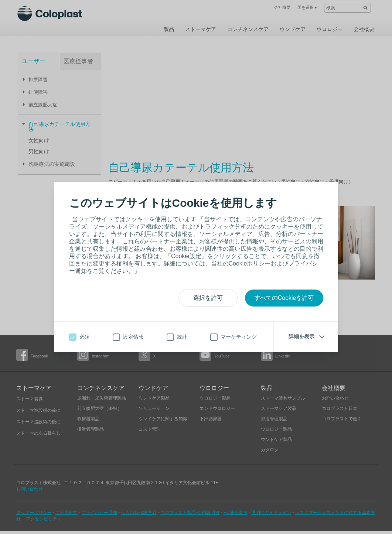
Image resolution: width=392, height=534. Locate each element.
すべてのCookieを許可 (284, 298)
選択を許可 (208, 298)
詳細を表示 (301, 336)
